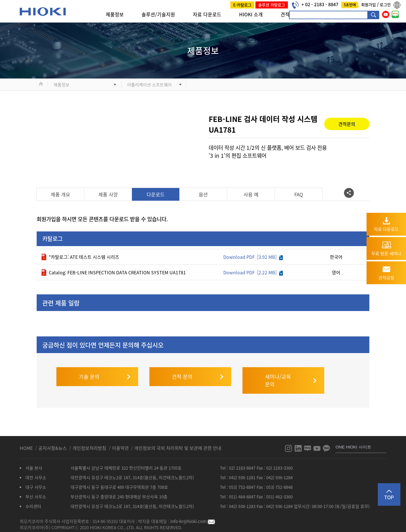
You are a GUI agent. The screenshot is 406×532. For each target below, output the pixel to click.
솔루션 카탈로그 (272, 5)
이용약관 (120, 437)
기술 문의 (89, 365)
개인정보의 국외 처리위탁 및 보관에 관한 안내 (178, 437)
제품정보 (115, 14)
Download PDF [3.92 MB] (253, 257)
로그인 (385, 5)
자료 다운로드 (207, 14)
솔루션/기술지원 (158, 14)
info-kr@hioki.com (193, 510)
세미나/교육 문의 (278, 369)
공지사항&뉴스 (53, 437)
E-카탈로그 (242, 5)
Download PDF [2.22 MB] (253, 272)
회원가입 (369, 5)
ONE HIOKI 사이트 (353, 436)
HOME (27, 437)
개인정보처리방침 (90, 437)
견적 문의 (182, 365)
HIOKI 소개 (251, 14)
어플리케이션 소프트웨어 (149, 85)
